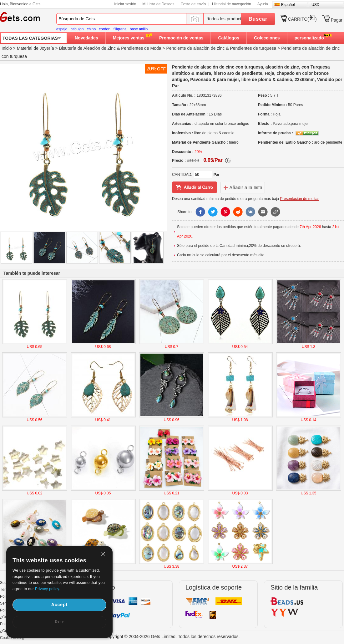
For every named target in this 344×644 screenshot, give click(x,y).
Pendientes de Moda (141, 48)
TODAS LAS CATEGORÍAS (30, 38)
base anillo (139, 29)
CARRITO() (302, 19)
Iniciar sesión (125, 4)
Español (288, 5)
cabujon (77, 29)
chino (91, 29)
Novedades (86, 38)
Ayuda (263, 4)
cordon (105, 29)
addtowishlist (243, 187)
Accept (60, 605)
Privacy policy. (48, 589)
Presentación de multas (300, 199)
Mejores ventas (129, 38)
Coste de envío (193, 4)
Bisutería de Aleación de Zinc (87, 48)
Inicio (7, 48)
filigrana (120, 29)
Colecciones (267, 38)
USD (315, 5)
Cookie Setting (12, 638)
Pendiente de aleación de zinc (196, 48)
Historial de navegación (232, 4)
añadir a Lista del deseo (195, 187)
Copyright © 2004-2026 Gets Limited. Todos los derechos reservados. (172, 636)
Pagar (337, 20)
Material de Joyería (35, 48)
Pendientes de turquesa (253, 48)
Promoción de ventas (181, 38)
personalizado (309, 38)
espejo (62, 29)
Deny (59, 622)
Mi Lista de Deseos (158, 4)
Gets (20, 17)
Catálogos (229, 38)
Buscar (258, 19)
